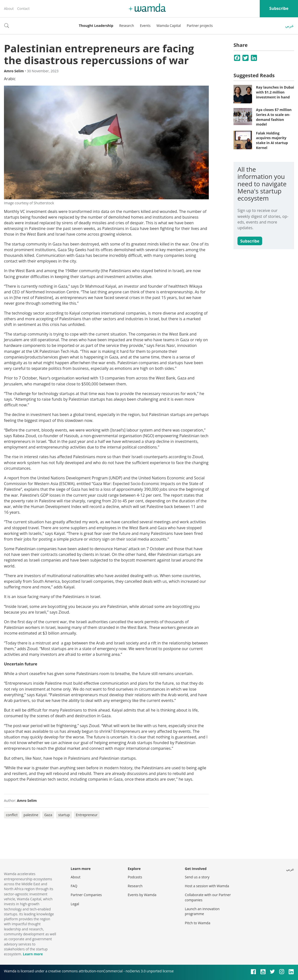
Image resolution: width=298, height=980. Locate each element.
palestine (31, 815)
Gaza (48, 815)
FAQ (74, 886)
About (9, 9)
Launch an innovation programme (202, 911)
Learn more (33, 954)
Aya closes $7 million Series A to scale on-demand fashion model (274, 117)
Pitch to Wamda (198, 923)
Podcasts (135, 877)
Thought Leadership (96, 26)
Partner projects (200, 26)
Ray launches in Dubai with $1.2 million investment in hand (275, 92)
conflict (12, 815)
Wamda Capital (169, 26)
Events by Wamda (142, 895)
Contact (23, 9)
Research (127, 26)
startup (64, 815)
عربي (290, 26)
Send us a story (197, 877)
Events (145, 26)
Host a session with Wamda (207, 886)
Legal (75, 904)
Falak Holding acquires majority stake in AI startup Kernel (272, 140)
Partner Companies (86, 895)
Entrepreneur (87, 815)
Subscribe (279, 8)
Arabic (10, 79)
